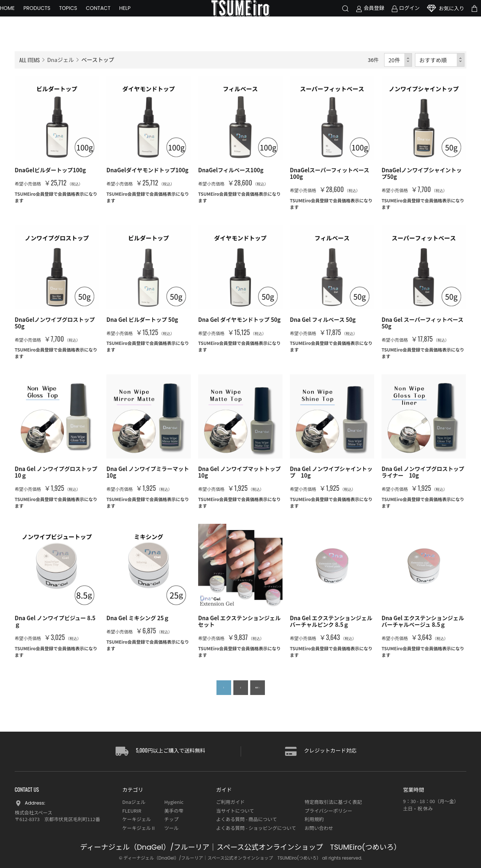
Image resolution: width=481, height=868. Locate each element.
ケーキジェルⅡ (139, 828)
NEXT (255, 688)
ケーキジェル (136, 819)
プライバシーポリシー (328, 811)
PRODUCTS (52, 18)
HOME (22, 18)
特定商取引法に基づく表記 (333, 802)
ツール (172, 828)
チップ (172, 819)
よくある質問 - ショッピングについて (256, 828)
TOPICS (83, 18)
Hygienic (174, 802)
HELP (140, 18)
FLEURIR (132, 811)
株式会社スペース (33, 812)
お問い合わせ (319, 828)
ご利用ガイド (230, 802)
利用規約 (314, 819)
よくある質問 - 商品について (247, 819)
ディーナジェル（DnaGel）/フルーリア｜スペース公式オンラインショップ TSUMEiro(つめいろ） (240, 847)
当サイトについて (235, 811)
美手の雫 (174, 811)
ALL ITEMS (30, 60)
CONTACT (113, 18)
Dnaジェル (61, 60)
